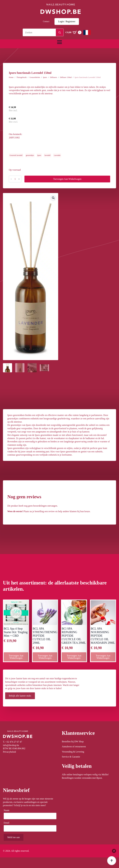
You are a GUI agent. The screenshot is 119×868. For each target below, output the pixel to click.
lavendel (47, 155)
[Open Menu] (59, 42)
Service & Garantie (71, 757)
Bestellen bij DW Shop (73, 742)
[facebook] (114, 851)
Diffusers (53, 77)
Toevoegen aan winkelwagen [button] (16, 657)
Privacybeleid (9, 752)
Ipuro (45, 77)
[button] (53, 198)
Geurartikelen (35, 77)
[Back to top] (112, 861)
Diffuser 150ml (66, 77)
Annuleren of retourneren (74, 747)
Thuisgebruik (21, 77)
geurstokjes (30, 155)
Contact (46, 21)
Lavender (57, 155)
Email (7, 823)
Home (11, 77)
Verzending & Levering (73, 752)
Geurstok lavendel (16, 155)
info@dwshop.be (11, 745)
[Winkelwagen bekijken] (73, 32)
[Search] (60, 33)
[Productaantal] (15, 179)
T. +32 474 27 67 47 (13, 742)
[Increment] (19, 179)
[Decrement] (11, 179)
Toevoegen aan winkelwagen (67, 179)
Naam (7, 810)
